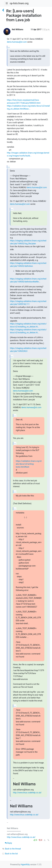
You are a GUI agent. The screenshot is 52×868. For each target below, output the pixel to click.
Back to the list (10, 854)
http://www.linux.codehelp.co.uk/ (27, 793)
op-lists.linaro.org (19, 3)
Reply (8, 843)
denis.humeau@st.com (17, 42)
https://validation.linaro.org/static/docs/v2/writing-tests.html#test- (29, 464)
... (9, 47)
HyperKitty (25, 865)
